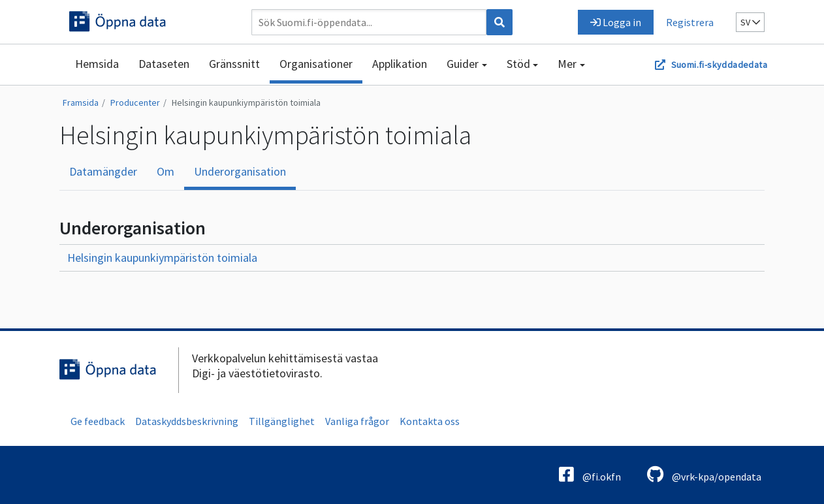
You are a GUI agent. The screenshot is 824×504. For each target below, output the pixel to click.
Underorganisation (240, 171)
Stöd (518, 64)
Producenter (135, 102)
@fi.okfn (590, 474)
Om (166, 171)
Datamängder (103, 171)
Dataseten (164, 64)
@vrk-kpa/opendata (704, 474)
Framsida (81, 102)
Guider (463, 64)
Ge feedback (98, 421)
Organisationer (316, 64)
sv (750, 22)
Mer (567, 64)
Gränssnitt (234, 64)
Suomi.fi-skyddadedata (719, 65)
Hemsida (97, 64)
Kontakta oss (430, 421)
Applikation (400, 64)
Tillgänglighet (282, 421)
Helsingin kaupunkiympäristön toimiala (246, 102)
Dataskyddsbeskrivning (187, 421)
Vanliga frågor (357, 421)
